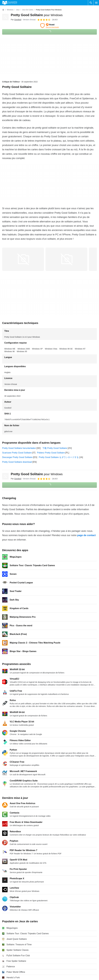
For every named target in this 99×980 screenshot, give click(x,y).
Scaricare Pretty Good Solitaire (17, 453)
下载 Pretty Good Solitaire (55, 448)
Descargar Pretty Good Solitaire (17, 457)
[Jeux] (18, 10)
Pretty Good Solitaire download (17, 462)
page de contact (86, 535)
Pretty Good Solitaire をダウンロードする (59, 457)
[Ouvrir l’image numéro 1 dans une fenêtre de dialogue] (66, 259)
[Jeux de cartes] (28, 10)
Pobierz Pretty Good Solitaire (51, 453)
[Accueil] (3, 10)
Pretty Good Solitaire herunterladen (19, 448)
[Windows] (10, 10)
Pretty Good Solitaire (37, 15)
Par (16, 20)
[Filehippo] (10, 3)
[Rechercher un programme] (91, 3)
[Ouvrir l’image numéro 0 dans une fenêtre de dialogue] (23, 259)
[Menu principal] (96, 3)
